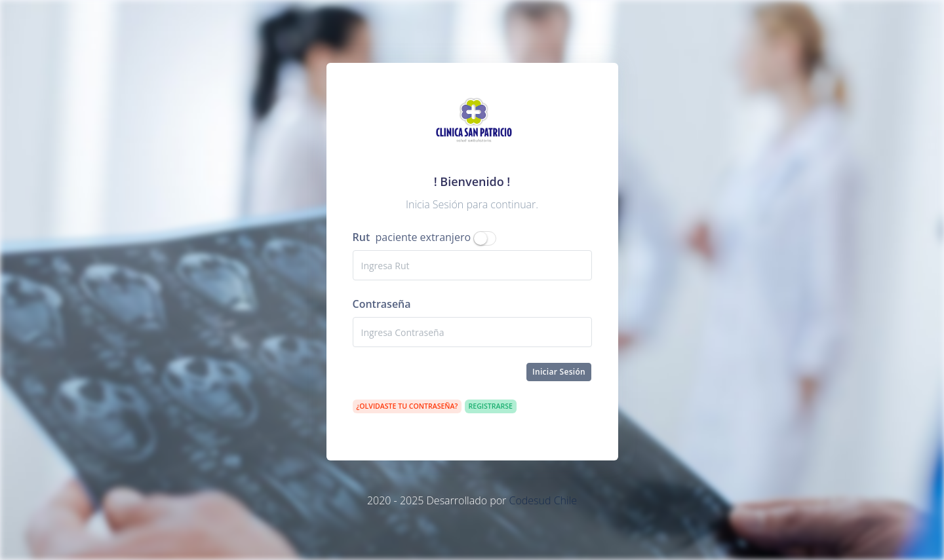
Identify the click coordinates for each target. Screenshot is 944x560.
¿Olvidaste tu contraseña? (407, 406)
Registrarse (491, 406)
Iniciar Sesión (559, 372)
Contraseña (382, 304)
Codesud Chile (543, 500)
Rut (362, 237)
